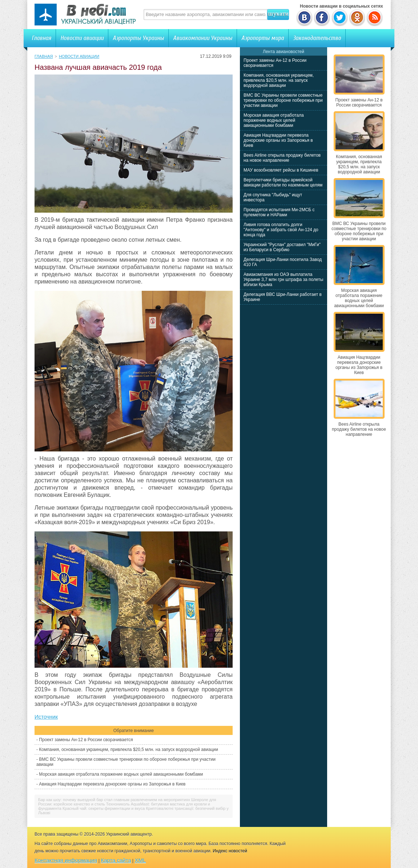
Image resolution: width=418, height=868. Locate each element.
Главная (41, 38)
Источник (46, 717)
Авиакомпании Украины (203, 38)
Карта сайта (116, 860)
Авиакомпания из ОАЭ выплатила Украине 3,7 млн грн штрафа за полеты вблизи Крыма (283, 280)
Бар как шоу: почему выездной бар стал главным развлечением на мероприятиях (114, 800)
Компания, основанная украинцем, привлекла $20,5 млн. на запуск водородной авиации (128, 750)
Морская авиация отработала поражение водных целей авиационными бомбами (121, 774)
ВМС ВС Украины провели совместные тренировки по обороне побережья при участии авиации (283, 100)
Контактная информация (66, 860)
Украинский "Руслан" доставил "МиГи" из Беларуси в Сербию (282, 247)
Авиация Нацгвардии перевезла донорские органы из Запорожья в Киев (112, 784)
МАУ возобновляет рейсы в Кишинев (281, 170)
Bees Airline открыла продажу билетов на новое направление (282, 158)
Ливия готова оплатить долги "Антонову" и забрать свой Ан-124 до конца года (281, 230)
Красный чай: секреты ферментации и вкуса (104, 808)
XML (140, 860)
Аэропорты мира (263, 38)
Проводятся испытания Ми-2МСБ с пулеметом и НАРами (279, 212)
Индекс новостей (230, 851)
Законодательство (317, 38)
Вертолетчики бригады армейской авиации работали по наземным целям (283, 182)
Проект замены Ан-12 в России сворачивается (86, 740)
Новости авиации (82, 38)
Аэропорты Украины (138, 38)
